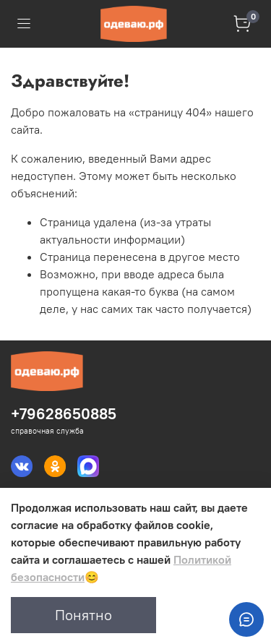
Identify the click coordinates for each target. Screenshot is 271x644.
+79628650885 (64, 414)
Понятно (83, 615)
